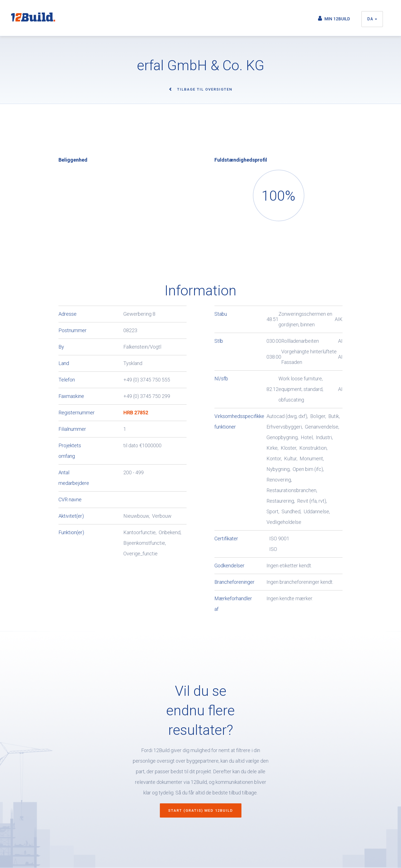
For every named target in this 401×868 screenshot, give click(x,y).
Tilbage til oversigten (205, 89)
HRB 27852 (136, 413)
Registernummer (77, 413)
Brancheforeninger (227, 582)
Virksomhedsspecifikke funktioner (227, 421)
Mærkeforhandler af (227, 604)
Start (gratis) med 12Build (201, 810)
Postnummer (73, 330)
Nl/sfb (221, 379)
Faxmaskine (71, 396)
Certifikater (226, 538)
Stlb (219, 341)
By (61, 347)
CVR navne (70, 499)
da (372, 19)
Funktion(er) (71, 532)
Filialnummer (72, 429)
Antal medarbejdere (74, 478)
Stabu (221, 314)
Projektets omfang (70, 451)
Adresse (68, 314)
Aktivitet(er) (71, 516)
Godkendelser (227, 566)
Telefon (67, 380)
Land (64, 363)
